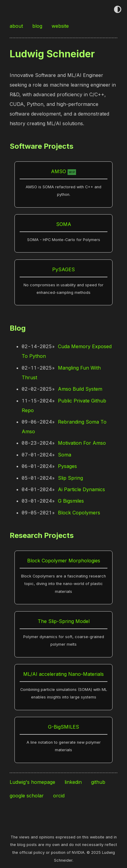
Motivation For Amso (82, 443)
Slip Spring (70, 478)
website (61, 26)
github (99, 782)
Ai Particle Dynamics (81, 489)
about (17, 26)
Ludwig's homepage (33, 782)
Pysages (67, 466)
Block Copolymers (79, 513)
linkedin (74, 782)
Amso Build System (80, 389)
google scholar (27, 796)
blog (38, 26)
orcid (60, 796)
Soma (65, 455)
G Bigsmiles (71, 501)
